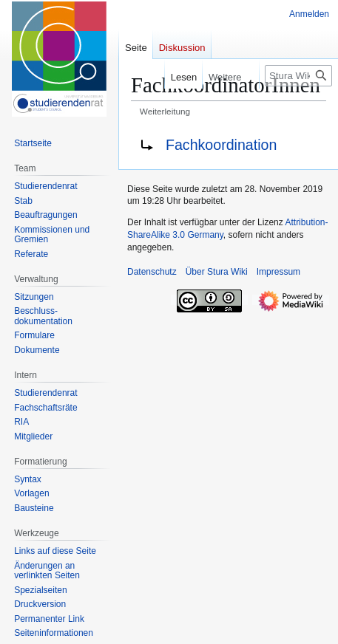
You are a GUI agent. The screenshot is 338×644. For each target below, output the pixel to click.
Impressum (278, 272)
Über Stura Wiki (217, 272)
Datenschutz (152, 272)
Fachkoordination (221, 145)
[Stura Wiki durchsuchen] (298, 76)
